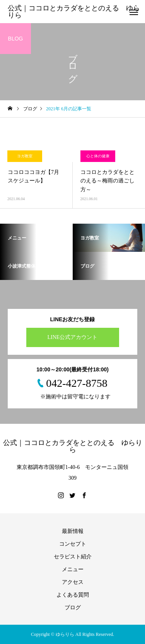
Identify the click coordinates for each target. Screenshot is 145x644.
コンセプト (73, 544)
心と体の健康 (98, 156)
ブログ (73, 608)
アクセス (73, 582)
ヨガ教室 (25, 156)
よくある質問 (73, 595)
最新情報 (73, 531)
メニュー (73, 569)
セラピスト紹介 (73, 557)
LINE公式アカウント (73, 337)
